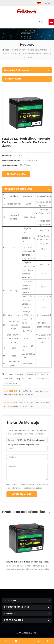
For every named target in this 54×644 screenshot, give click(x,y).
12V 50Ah (8, 379)
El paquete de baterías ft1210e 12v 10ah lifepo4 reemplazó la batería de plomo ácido (27, 562)
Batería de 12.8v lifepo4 (38, 50)
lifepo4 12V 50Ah (24, 379)
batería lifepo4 (19, 50)
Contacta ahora (16, 174)
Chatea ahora (27, 639)
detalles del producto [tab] (27, 189)
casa (6, 50)
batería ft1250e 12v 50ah (38, 374)
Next (49, 510)
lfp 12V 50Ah (41, 379)
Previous (43, 510)
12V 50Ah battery (11, 383)
